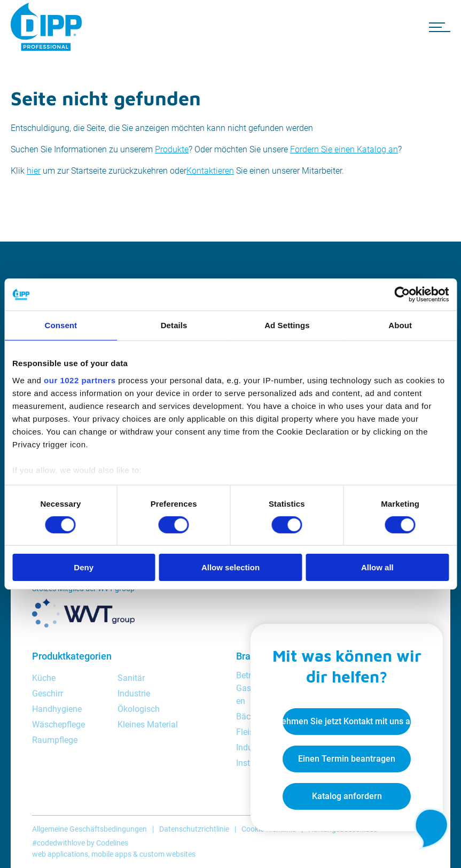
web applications (60, 854)
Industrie (134, 693)
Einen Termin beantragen (347, 759)
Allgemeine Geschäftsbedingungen (89, 829)
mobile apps (111, 854)
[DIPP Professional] (48, 27)
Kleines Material (148, 724)
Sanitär (131, 678)
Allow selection (230, 567)
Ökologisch (139, 709)
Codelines (112, 843)
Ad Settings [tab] (287, 325)
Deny (84, 567)
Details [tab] (174, 325)
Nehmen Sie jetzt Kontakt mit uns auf (347, 721)
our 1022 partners (80, 380)
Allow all (377, 567)
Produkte (172, 149)
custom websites (167, 854)
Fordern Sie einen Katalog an (344, 149)
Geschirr (48, 693)
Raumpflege (55, 740)
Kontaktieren (210, 171)
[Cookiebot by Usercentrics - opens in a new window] (402, 294)
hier (34, 171)
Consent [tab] (61, 325)
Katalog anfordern (347, 796)
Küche (44, 678)
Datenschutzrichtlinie (194, 829)
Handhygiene (57, 709)
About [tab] (400, 325)
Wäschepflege (58, 724)
